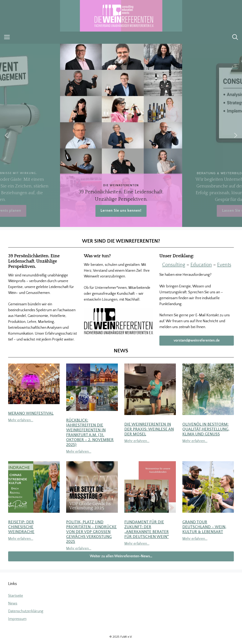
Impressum (17, 619)
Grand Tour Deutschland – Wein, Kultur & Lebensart (204, 527)
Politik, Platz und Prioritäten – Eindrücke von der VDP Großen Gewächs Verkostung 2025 (91, 532)
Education (201, 265)
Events (224, 265)
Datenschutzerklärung (26, 611)
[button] (235, 38)
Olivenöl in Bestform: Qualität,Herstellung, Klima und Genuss (206, 429)
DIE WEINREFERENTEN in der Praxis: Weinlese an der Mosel (149, 429)
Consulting (174, 265)
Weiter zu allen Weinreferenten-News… (121, 556)
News (13, 603)
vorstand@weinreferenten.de (197, 341)
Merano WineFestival (31, 413)
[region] (121, 135)
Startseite (16, 596)
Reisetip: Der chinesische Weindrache (21, 527)
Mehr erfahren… (21, 420)
